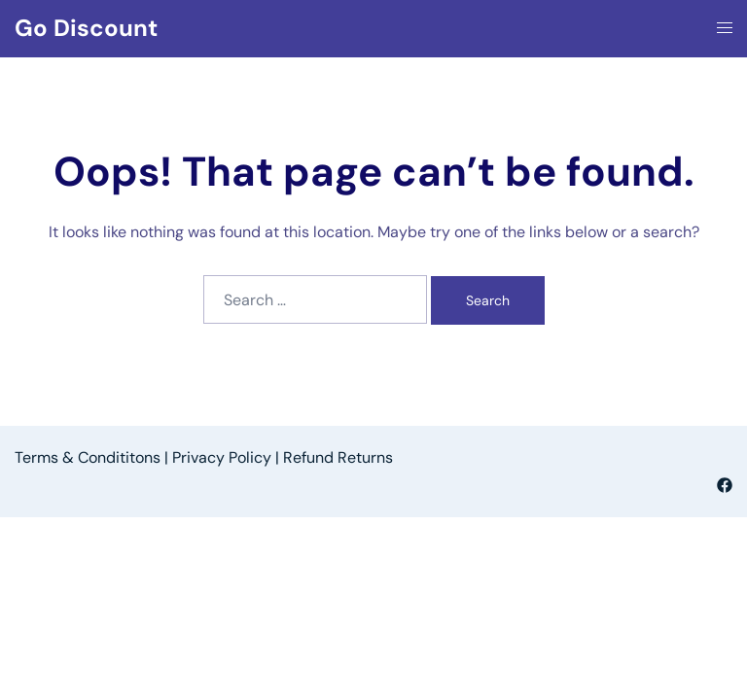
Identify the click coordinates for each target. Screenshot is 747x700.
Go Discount (86, 28)
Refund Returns (338, 457)
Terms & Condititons (88, 457)
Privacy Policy (222, 457)
